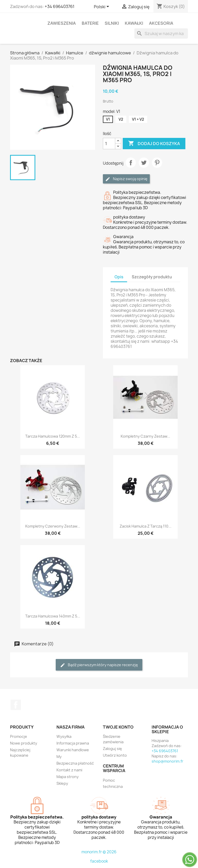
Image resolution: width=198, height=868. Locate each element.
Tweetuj (144, 163)
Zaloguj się (112, 749)
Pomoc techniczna (113, 783)
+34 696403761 (60, 6)
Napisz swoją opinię (126, 179)
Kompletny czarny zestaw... (145, 436)
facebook (99, 861)
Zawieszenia (62, 23)
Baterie (90, 23)
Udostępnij (131, 163)
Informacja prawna (73, 743)
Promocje (19, 736)
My (59, 757)
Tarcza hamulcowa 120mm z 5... (53, 436)
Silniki (112, 23)
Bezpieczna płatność (75, 763)
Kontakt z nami (69, 770)
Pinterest (157, 163)
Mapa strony (68, 777)
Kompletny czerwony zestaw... (53, 526)
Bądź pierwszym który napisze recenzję (99, 665)
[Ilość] (109, 144)
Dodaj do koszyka (154, 144)
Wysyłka (64, 736)
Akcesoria (161, 23)
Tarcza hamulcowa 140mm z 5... (53, 616)
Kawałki (134, 23)
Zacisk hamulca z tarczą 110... (146, 526)
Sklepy (62, 783)
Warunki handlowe (73, 750)
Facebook (16, 705)
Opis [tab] (119, 277)
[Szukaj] (161, 34)
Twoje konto (118, 727)
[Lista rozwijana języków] (102, 7)
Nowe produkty (24, 743)
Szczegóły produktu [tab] (152, 277)
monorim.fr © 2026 (99, 852)
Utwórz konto (115, 755)
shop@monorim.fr (167, 761)
